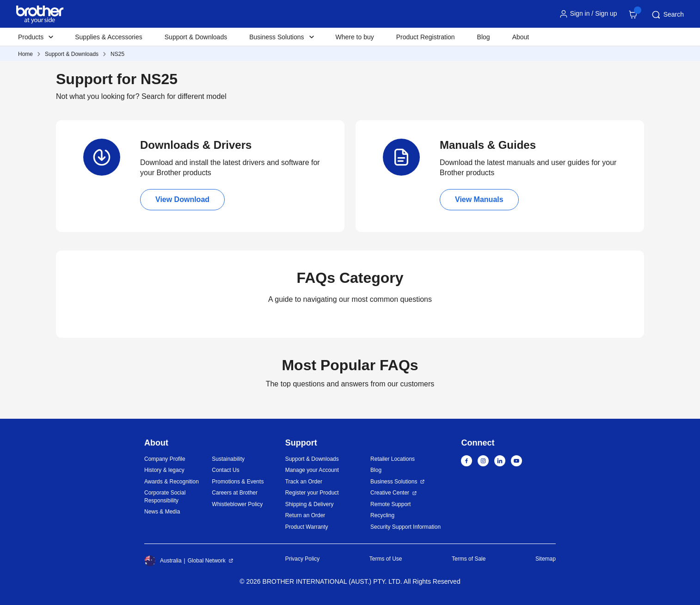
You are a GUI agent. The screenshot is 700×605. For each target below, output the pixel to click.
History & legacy (164, 470)
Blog (484, 37)
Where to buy (355, 37)
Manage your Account (312, 470)
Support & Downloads (196, 37)
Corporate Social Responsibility (165, 497)
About (521, 37)
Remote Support (390, 504)
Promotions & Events (238, 482)
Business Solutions (394, 482)
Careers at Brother (235, 493)
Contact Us (225, 470)
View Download (182, 199)
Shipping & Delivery (310, 504)
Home (25, 54)
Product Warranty (307, 527)
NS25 (117, 54)
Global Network (207, 561)
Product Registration (426, 37)
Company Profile (165, 459)
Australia (163, 561)
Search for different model (184, 96)
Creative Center (390, 493)
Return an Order (305, 515)
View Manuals (479, 199)
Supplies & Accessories (109, 37)
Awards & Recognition (172, 482)
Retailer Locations (393, 459)
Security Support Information (405, 527)
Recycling (382, 515)
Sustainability (228, 459)
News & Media (162, 512)
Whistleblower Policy (237, 504)
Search (667, 15)
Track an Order (304, 482)
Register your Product (312, 493)
